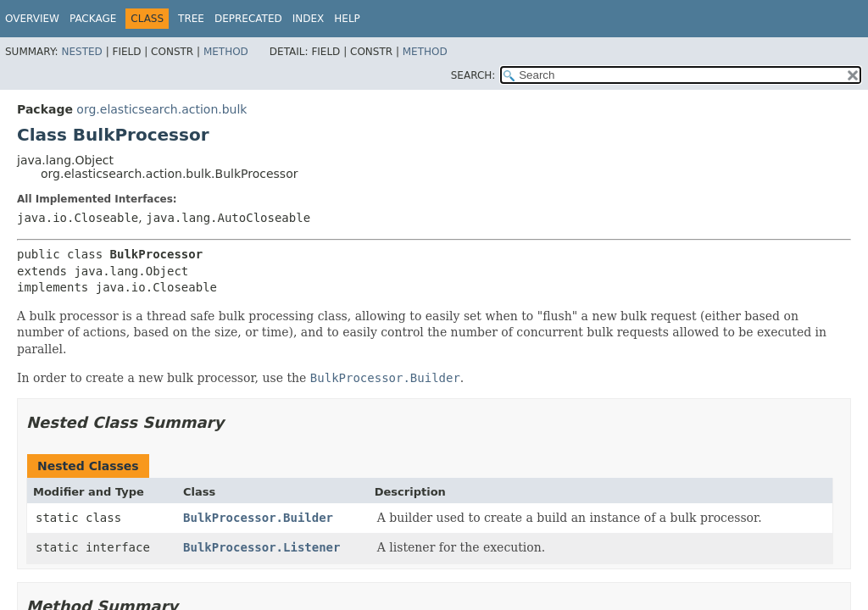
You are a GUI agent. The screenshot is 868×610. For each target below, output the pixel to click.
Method (226, 52)
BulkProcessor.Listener (262, 547)
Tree (191, 19)
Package (93, 19)
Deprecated (248, 19)
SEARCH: (473, 75)
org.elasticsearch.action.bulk (161, 109)
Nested (81, 52)
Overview (32, 19)
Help (347, 19)
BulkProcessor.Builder (258, 518)
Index (309, 19)
